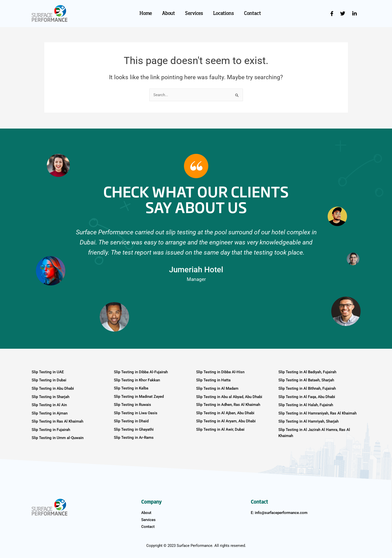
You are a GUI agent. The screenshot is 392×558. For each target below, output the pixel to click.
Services (194, 14)
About (168, 14)
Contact (252, 14)
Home (146, 14)
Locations (223, 14)
